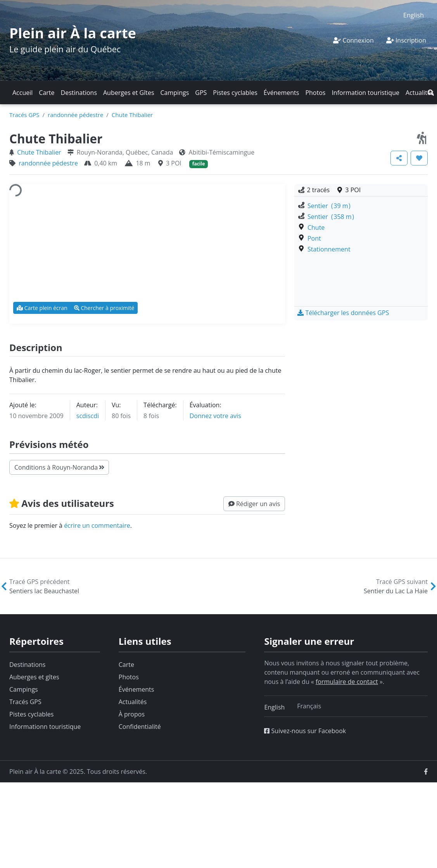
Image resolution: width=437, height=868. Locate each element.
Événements (282, 93)
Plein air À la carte (73, 33)
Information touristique (365, 93)
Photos (315, 93)
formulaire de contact (347, 682)
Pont (314, 238)
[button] (431, 93)
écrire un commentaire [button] (97, 525)
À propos (132, 714)
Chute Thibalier (132, 115)
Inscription (406, 40)
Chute (316, 227)
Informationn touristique (45, 727)
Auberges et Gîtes (129, 93)
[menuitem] (414, 15)
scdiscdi (88, 416)
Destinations (79, 93)
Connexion (353, 40)
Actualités (420, 93)
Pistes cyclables (235, 93)
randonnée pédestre (75, 115)
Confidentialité (140, 727)
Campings (175, 93)
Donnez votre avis (215, 416)
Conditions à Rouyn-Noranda (59, 467)
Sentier (329, 206)
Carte (47, 93)
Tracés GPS (24, 115)
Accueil (22, 93)
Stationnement (329, 249)
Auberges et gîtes (34, 677)
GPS (201, 93)
